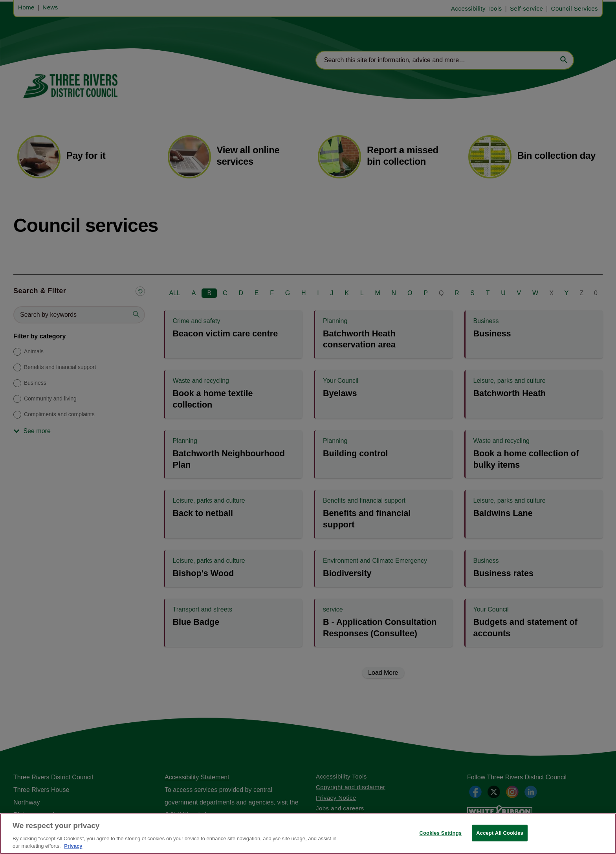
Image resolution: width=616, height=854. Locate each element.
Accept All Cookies (500, 833)
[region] (308, 834)
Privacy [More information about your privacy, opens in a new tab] (73, 846)
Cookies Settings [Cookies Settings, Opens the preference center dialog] (441, 833)
